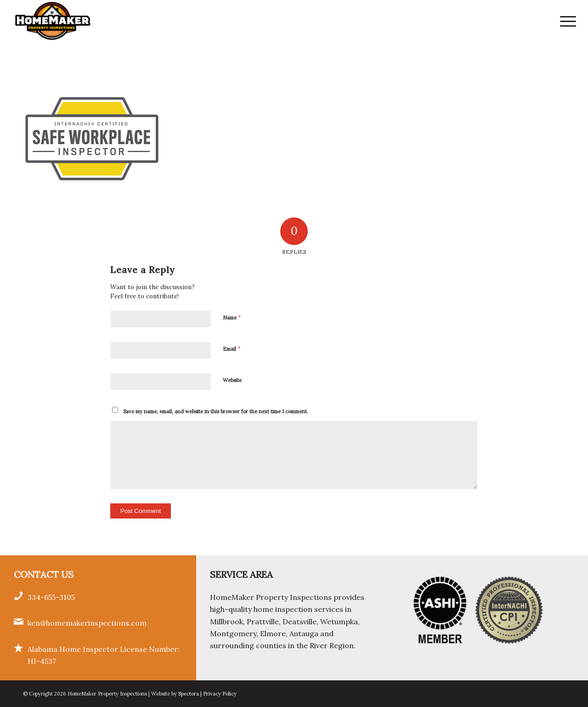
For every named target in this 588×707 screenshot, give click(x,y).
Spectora (189, 694)
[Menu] (565, 21)
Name (232, 317)
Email (232, 349)
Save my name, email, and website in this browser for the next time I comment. (216, 411)
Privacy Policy (220, 694)
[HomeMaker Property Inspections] (53, 21)
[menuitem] (565, 21)
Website (232, 380)
